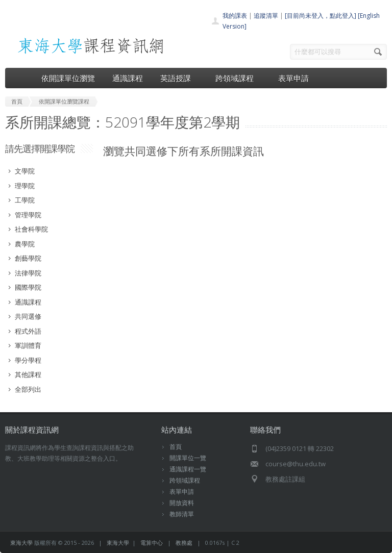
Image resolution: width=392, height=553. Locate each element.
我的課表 (235, 16)
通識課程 (128, 78)
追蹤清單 (266, 16)
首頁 (176, 447)
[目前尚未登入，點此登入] (321, 16)
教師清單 (182, 514)
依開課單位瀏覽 (68, 78)
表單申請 (293, 78)
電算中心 (152, 543)
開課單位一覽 (188, 458)
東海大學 (21, 543)
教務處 (184, 543)
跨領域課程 (238, 78)
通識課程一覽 (188, 469)
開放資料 (182, 503)
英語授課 (179, 78)
